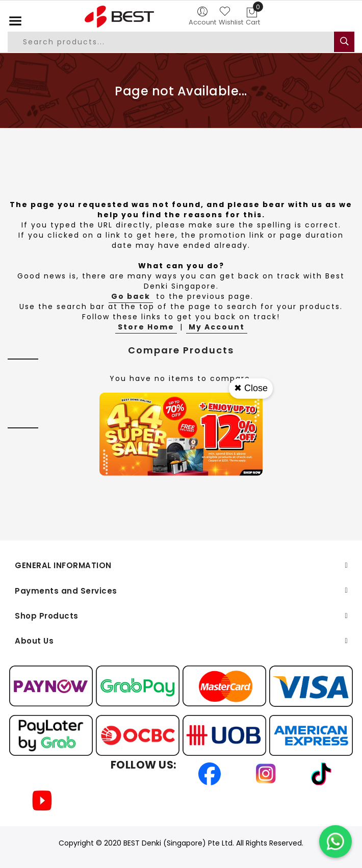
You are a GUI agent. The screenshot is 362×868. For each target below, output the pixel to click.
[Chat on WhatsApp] (335, 841)
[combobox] (171, 42)
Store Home (146, 327)
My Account (217, 327)
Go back (131, 296)
